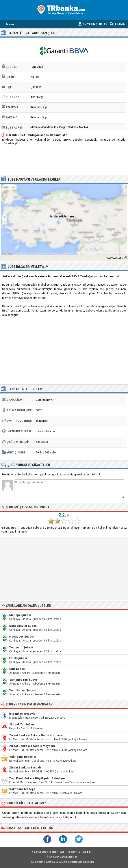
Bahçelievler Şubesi (23, 626)
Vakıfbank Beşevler (23, 757)
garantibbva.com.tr (48, 431)
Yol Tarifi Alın (115, 258)
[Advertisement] (64, 161)
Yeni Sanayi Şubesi (22, 690)
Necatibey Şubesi (21, 637)
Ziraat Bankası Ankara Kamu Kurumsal (36, 735)
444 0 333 (42, 442)
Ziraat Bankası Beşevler (26, 767)
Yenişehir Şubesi (21, 647)
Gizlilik (81, 862)
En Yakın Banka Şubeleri (63, 857)
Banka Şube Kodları (45, 852)
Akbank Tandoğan (22, 724)
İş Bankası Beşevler (23, 714)
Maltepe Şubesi (20, 615)
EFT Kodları (85, 852)
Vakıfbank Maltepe (22, 789)
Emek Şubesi (18, 658)
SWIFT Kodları (68, 852)
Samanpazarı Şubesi (24, 680)
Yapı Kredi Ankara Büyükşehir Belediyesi (38, 778)
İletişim (90, 862)
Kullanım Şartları (67, 862)
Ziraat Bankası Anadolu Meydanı (32, 746)
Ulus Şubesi (17, 669)
